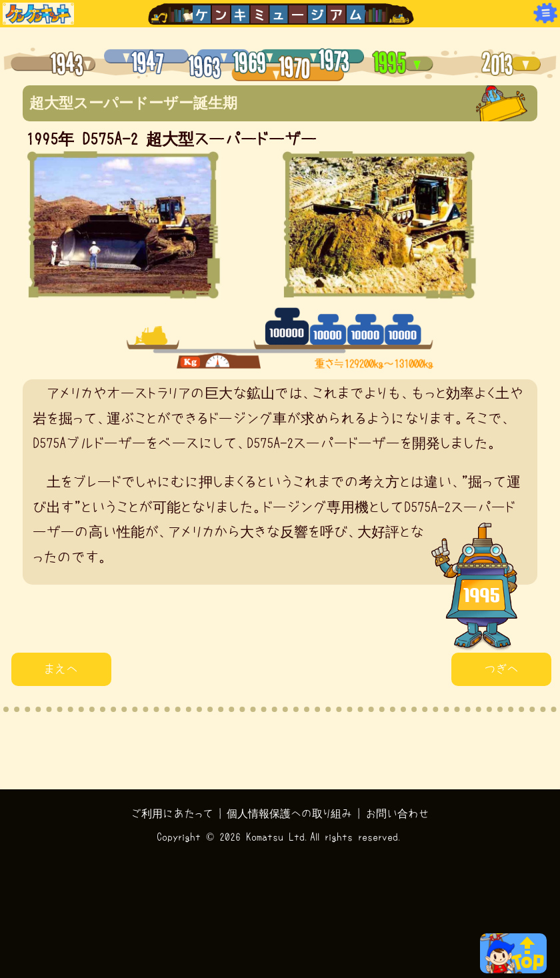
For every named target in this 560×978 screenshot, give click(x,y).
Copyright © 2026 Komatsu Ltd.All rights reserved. (280, 837)
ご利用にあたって (172, 813)
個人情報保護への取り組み (289, 813)
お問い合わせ (397, 813)
